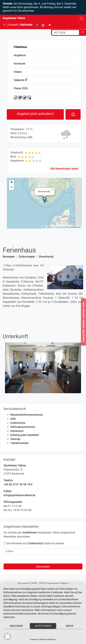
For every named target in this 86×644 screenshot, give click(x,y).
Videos (18, 72)
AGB (13, 419)
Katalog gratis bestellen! (25, 435)
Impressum (17, 431)
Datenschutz (18, 423)
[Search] (66, 33)
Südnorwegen (27, 257)
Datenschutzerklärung (48, 639)
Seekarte (21, 80)
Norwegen (9, 257)
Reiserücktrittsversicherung (26, 415)
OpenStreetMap (62, 227)
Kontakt (14, 25)
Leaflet (47, 227)
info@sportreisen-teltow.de (19, 495)
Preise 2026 (21, 88)
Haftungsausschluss (23, 427)
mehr (70, 626)
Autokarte (19, 64)
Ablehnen (16, 626)
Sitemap (15, 439)
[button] (44, 200)
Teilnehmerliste (19, 443)
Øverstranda (46, 257)
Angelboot (20, 55)
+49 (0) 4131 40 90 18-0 (18, 484)
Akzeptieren (43, 626)
